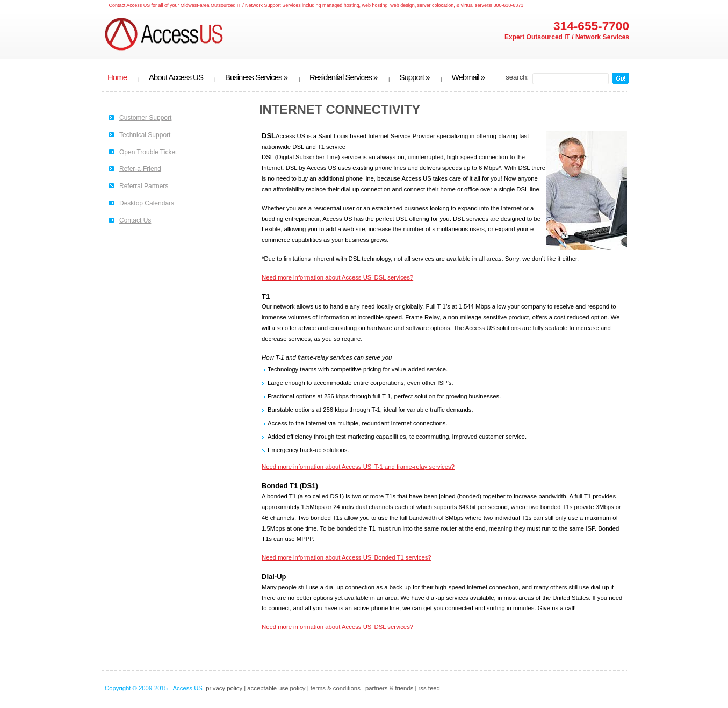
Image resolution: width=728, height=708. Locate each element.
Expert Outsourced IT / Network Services (567, 37)
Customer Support (145, 118)
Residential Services (343, 77)
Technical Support (145, 135)
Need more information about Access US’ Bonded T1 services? (347, 557)
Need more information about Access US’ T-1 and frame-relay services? (358, 467)
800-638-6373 (508, 5)
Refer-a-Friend (140, 169)
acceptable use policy (276, 688)
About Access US (176, 77)
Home (117, 77)
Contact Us (135, 220)
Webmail (468, 77)
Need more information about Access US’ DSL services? (337, 277)
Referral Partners (144, 186)
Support (414, 77)
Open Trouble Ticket (148, 152)
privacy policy (224, 688)
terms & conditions (336, 688)
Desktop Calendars (147, 203)
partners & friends (389, 688)
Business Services (256, 77)
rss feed (429, 688)
